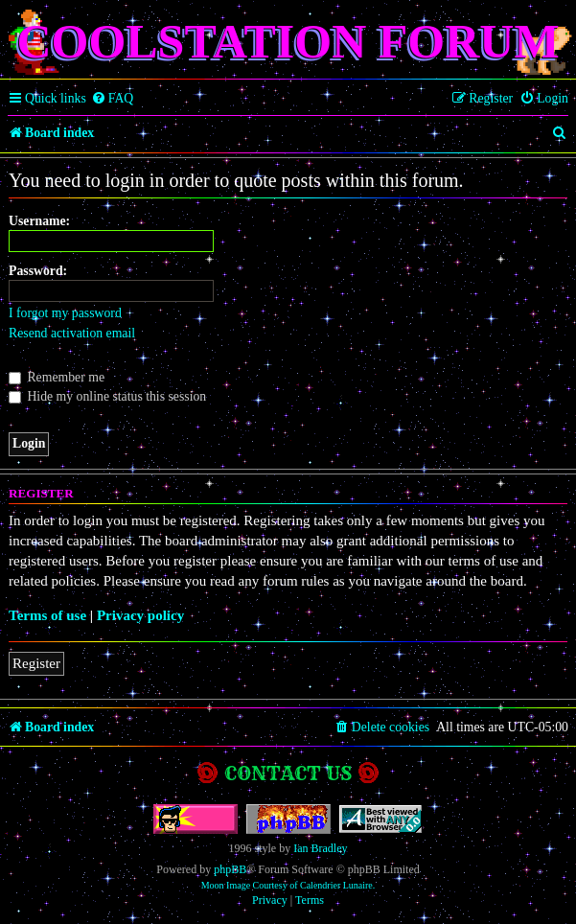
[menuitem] (113, 99)
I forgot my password (65, 313)
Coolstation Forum (288, 41)
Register (36, 663)
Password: (38, 271)
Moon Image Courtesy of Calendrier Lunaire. (288, 885)
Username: (39, 221)
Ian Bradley (320, 848)
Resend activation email (72, 333)
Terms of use (47, 615)
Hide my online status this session (107, 396)
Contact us (288, 773)
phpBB (230, 869)
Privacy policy (140, 615)
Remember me (57, 377)
